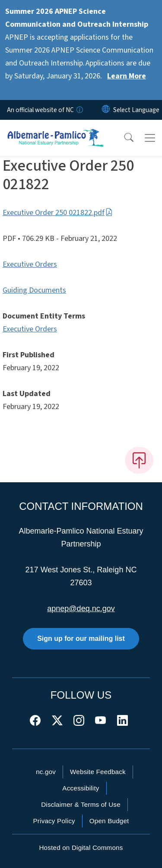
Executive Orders (30, 264)
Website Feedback (98, 772)
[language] (136, 110)
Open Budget (109, 821)
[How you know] (79, 110)
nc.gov (46, 772)
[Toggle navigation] (150, 138)
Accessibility (81, 788)
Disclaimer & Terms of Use (81, 804)
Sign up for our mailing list (81, 639)
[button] (123, 138)
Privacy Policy (54, 821)
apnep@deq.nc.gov (81, 609)
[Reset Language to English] (106, 110)
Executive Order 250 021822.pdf (58, 213)
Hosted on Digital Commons (81, 848)
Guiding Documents (34, 290)
